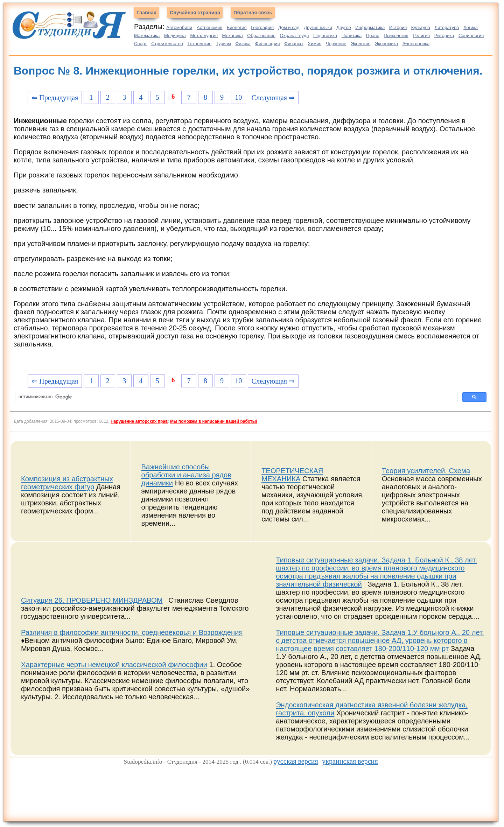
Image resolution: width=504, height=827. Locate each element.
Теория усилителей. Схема (426, 471)
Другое (344, 27)
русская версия (296, 761)
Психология (396, 36)
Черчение (336, 44)
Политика (352, 36)
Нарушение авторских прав (139, 421)
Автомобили (179, 27)
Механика (233, 36)
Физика (243, 44)
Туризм (223, 44)
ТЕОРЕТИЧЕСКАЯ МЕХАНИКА (292, 475)
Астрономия (209, 27)
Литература (447, 27)
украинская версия (350, 761)
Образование (261, 36)
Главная (146, 13)
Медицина (175, 36)
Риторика (444, 36)
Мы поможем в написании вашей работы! (214, 421)
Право (373, 36)
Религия (421, 36)
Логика (471, 27)
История (398, 27)
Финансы (294, 44)
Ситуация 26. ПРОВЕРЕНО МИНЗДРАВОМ (92, 600)
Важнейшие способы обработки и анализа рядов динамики (186, 475)
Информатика (370, 27)
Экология (360, 44)
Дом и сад (289, 27)
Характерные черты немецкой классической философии (114, 665)
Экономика (386, 44)
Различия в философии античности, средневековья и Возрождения (132, 632)
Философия (267, 44)
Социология (471, 36)
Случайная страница (195, 13)
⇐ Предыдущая (55, 98)
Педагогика (325, 36)
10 (238, 97)
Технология (199, 44)
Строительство (167, 44)
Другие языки (318, 27)
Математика (147, 36)
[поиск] (236, 397)
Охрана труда (295, 36)
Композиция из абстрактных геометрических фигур (67, 483)
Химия (314, 44)
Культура (421, 27)
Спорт (141, 44)
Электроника (416, 44)
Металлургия (204, 36)
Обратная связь (253, 13)
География (262, 27)
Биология (237, 27)
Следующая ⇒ (273, 98)
